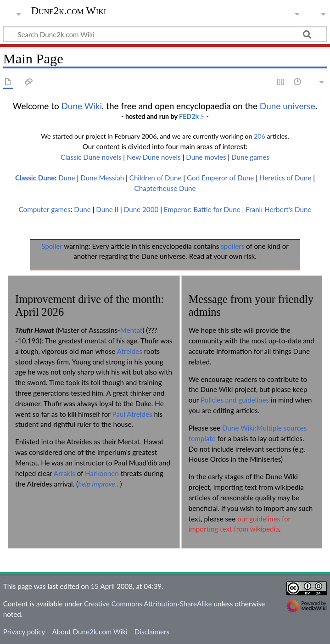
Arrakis (64, 473)
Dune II (107, 209)
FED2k (189, 116)
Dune (67, 178)
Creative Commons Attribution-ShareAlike (148, 604)
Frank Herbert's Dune (278, 209)
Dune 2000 (141, 209)
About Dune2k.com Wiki (89, 632)
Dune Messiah (102, 178)
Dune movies (206, 157)
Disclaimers (152, 632)
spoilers (232, 246)
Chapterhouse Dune (165, 188)
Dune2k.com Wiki (69, 11)
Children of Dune (156, 178)
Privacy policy (24, 632)
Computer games (45, 209)
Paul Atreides (132, 414)
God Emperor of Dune (220, 178)
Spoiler (52, 246)
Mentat (131, 330)
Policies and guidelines (235, 400)
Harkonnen (102, 473)
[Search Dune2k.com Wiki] (165, 34)
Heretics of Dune (285, 178)
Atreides (130, 351)
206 (260, 136)
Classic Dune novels (91, 157)
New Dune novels (154, 157)
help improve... (99, 484)
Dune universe (288, 106)
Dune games (250, 157)
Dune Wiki (82, 106)
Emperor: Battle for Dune (202, 209)
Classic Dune (35, 178)
